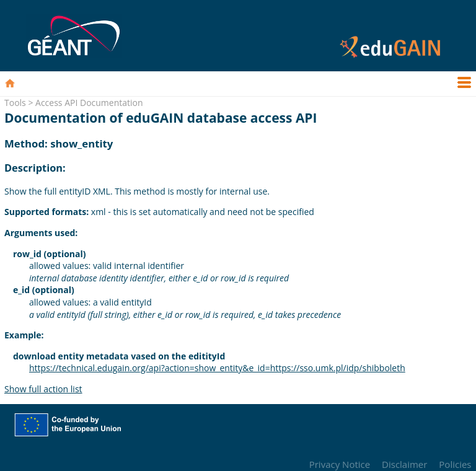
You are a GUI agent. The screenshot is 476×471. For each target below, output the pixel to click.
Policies (455, 464)
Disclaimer (404, 464)
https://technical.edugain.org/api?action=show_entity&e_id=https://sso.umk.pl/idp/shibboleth (217, 368)
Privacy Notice (340, 464)
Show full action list (43, 389)
